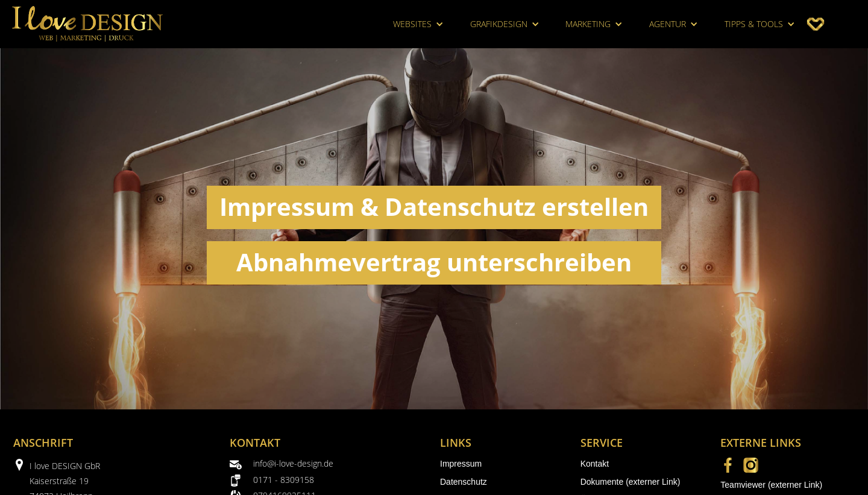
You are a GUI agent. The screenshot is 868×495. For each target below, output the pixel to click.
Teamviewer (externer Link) (771, 485)
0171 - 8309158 (284, 480)
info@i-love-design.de (293, 463)
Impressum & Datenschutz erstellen (434, 207)
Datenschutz (464, 482)
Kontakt (595, 464)
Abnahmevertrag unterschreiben (434, 262)
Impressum (461, 464)
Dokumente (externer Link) (631, 482)
